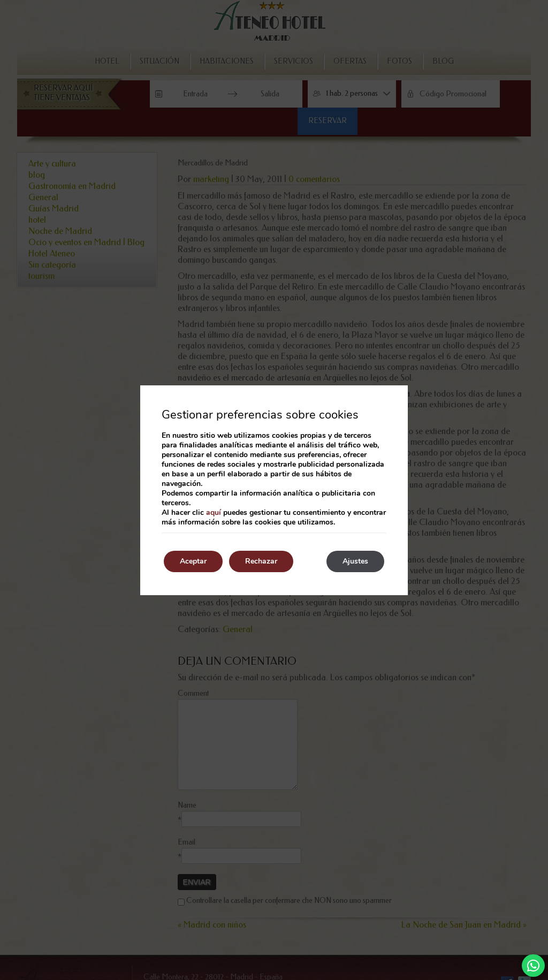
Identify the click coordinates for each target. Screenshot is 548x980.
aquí (214, 512)
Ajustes (355, 561)
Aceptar (193, 561)
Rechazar (261, 561)
